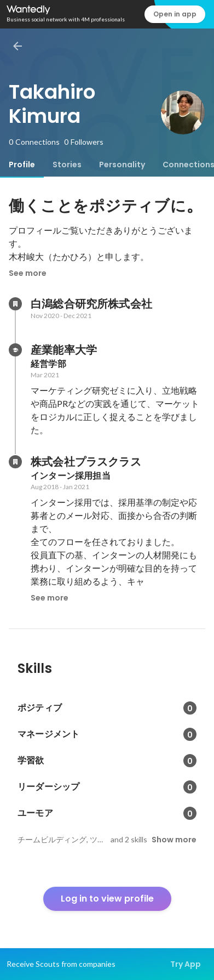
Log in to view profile (107, 899)
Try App (186, 964)
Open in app (175, 14)
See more (28, 273)
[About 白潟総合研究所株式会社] (15, 304)
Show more (174, 840)
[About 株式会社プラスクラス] (15, 462)
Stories (67, 165)
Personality (122, 165)
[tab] (22, 165)
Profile (22, 165)
